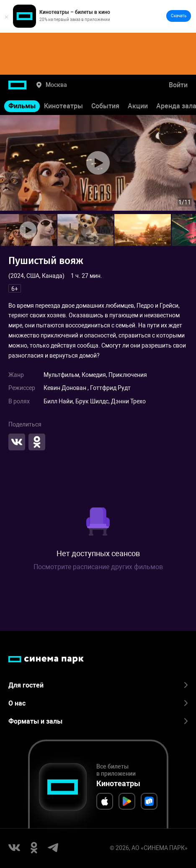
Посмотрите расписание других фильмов (98, 567)
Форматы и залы (98, 721)
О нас (98, 703)
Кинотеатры (63, 106)
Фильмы (22, 106)
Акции (138, 106)
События (105, 106)
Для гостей (98, 685)
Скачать (179, 16)
